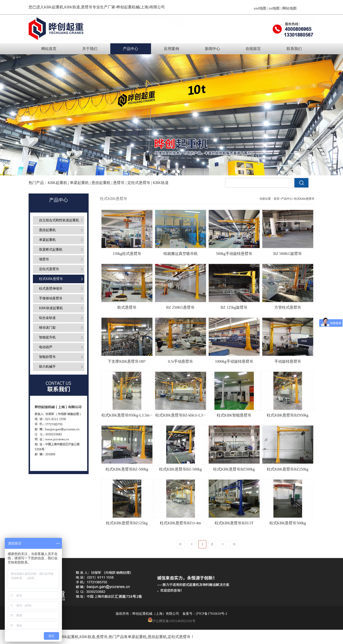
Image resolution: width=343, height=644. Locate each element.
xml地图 (260, 8)
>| (234, 544)
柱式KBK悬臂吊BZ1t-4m (180, 523)
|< (180, 544)
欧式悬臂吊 (127, 307)
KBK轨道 (87, 637)
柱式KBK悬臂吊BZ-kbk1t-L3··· (180, 415)
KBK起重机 (54, 7)
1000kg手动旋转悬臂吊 (234, 361)
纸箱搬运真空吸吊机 (181, 254)
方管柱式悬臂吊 (288, 307)
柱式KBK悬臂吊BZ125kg (127, 523)
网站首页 (49, 49)
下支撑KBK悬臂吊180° (127, 361)
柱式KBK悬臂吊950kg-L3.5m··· (127, 415)
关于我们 (90, 49)
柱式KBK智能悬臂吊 (234, 415)
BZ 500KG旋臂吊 (288, 254)
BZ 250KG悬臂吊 (181, 307)
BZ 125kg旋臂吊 (234, 307)
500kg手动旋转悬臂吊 (234, 254)
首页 (277, 199)
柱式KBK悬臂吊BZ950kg (288, 415)
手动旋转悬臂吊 (288, 361)
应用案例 (171, 49)
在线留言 (253, 49)
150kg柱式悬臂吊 (127, 254)
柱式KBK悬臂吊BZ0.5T (234, 523)
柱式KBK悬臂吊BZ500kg (234, 469)
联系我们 (294, 49)
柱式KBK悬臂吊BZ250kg (288, 469)
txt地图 (274, 8)
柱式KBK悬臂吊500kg (288, 523)
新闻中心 (212, 49)
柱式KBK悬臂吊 (304, 199)
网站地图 (289, 8)
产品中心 (131, 49)
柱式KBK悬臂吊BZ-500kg (127, 469)
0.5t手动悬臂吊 (180, 361)
